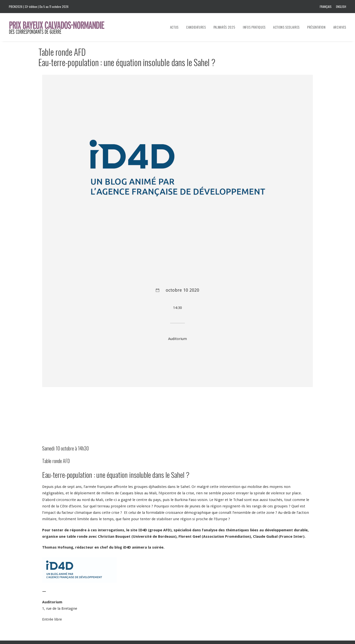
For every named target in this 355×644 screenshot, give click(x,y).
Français (326, 7)
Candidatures (196, 27)
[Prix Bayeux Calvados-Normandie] (62, 27)
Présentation (316, 27)
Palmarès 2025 (224, 27)
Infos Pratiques (254, 27)
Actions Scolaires (286, 27)
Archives (340, 27)
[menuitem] (327, 7)
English (341, 7)
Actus (174, 27)
